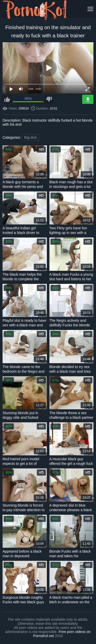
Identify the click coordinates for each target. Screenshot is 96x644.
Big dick (30, 137)
